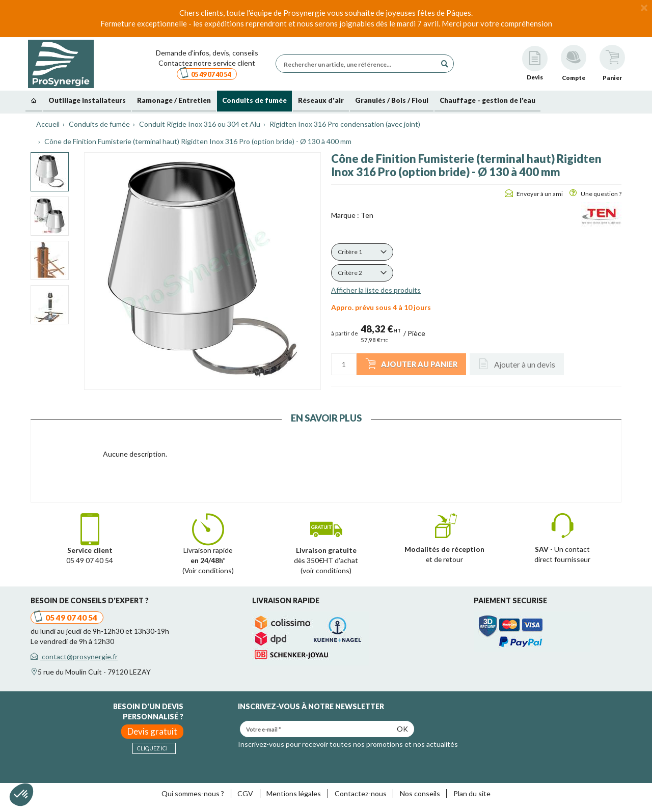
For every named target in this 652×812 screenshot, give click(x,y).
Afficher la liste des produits (376, 290)
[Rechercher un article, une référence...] (359, 64)
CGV (245, 793)
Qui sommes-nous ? (193, 793)
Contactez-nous (361, 793)
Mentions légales (294, 793)
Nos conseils (420, 793)
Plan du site (472, 793)
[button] (362, 252)
